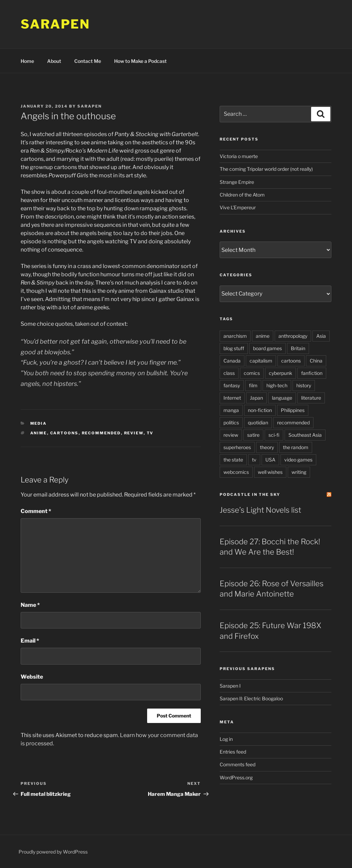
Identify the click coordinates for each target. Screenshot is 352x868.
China (316, 361)
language (282, 398)
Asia (321, 336)
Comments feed (238, 764)
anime (39, 433)
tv (150, 433)
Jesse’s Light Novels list (260, 510)
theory (267, 447)
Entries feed (233, 752)
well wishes (270, 472)
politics (231, 422)
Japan (256, 398)
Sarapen (55, 24)
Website (32, 677)
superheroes (237, 447)
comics (252, 373)
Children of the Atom (242, 195)
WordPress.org (236, 777)
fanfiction (312, 373)
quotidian (258, 422)
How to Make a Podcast (140, 61)
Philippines (293, 410)
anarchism (235, 336)
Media (39, 423)
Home (27, 61)
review (134, 433)
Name (30, 605)
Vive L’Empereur (238, 207)
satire (253, 435)
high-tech (277, 385)
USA (270, 460)
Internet (232, 398)
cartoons (64, 433)
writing (299, 472)
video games (298, 460)
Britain (298, 348)
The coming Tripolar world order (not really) (266, 169)
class (229, 373)
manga (231, 410)
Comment (36, 511)
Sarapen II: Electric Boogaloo (251, 698)
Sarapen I (230, 686)
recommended (101, 433)
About (54, 61)
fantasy (232, 385)
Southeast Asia (305, 435)
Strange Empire (237, 182)
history (304, 385)
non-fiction (260, 410)
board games (267, 348)
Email (30, 641)
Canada (232, 361)
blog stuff (234, 348)
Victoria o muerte (239, 156)
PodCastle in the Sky (250, 494)
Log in (226, 739)
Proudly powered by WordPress (53, 852)
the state (233, 460)
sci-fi (274, 435)
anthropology (293, 336)
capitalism (261, 361)
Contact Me (88, 61)
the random (296, 447)
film (253, 385)
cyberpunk (280, 373)
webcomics (236, 472)
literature (311, 398)
